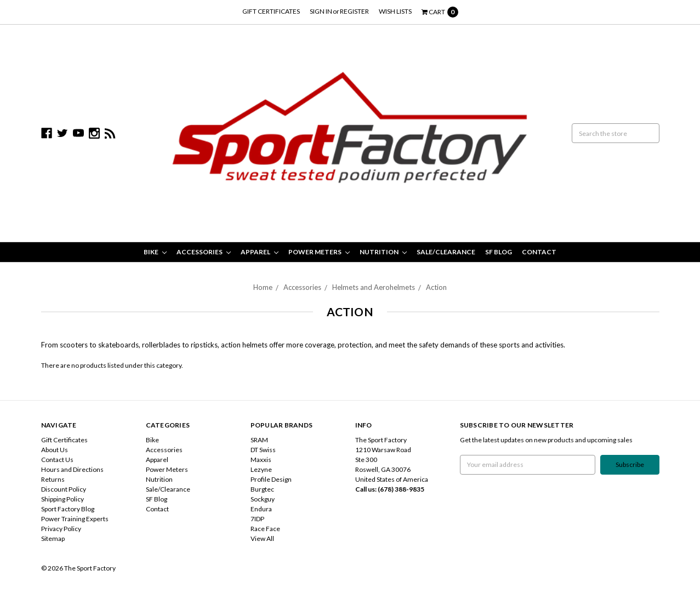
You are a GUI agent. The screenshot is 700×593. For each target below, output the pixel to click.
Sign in (321, 11)
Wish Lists (395, 11)
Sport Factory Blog (68, 509)
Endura (261, 509)
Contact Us (57, 460)
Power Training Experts (75, 519)
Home (263, 287)
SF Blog (499, 252)
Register (354, 11)
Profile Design (271, 479)
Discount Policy (64, 489)
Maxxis (261, 460)
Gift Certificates (271, 11)
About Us (55, 450)
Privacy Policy (61, 529)
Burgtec (262, 489)
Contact (539, 252)
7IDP (257, 519)
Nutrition (383, 252)
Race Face (265, 529)
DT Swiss (263, 450)
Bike (155, 252)
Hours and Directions (72, 469)
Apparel (260, 252)
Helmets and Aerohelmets (374, 287)
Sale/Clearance (446, 252)
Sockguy (263, 499)
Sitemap (53, 538)
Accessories (204, 252)
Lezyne (261, 469)
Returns (53, 479)
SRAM (259, 440)
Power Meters (319, 252)
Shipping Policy (62, 499)
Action (436, 287)
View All (262, 538)
